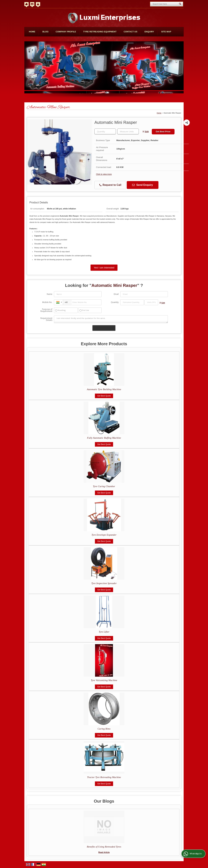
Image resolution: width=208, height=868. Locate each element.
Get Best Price (163, 132)
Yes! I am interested (104, 268)
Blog (45, 32)
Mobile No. (47, 302)
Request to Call (110, 185)
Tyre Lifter (104, 632)
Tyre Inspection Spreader (104, 583)
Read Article (104, 852)
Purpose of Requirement (46, 310)
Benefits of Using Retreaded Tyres (104, 847)
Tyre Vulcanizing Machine (104, 680)
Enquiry (149, 32)
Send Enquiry (142, 185)
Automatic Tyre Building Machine (104, 389)
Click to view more (104, 174)
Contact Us (130, 32)
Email (116, 294)
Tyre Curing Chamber (104, 486)
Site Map (166, 32)
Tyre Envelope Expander (104, 535)
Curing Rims (104, 729)
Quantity (115, 302)
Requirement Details (46, 319)
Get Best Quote (104, 396)
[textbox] (128, 132)
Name (50, 294)
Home (32, 32)
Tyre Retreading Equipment (100, 32)
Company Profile (66, 32)
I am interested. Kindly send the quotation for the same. (111, 319)
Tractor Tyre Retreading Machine (104, 777)
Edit (146, 132)
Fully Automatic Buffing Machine (104, 438)
